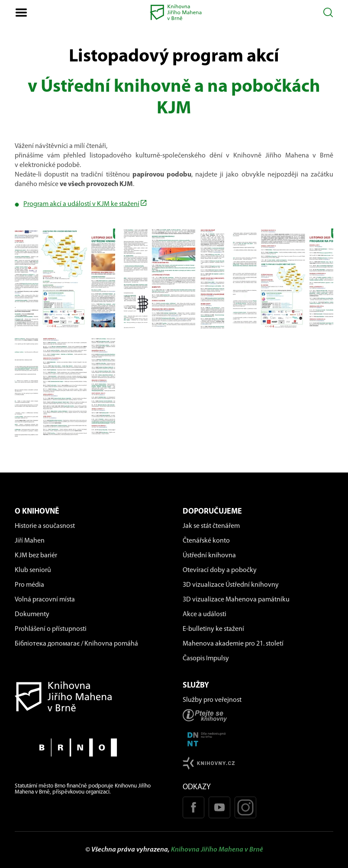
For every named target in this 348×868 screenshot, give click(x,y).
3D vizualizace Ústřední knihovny (231, 585)
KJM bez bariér (36, 556)
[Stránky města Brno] (90, 747)
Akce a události (205, 614)
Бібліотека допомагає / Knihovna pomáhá (76, 644)
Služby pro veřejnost (212, 700)
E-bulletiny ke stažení (213, 629)
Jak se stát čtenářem (211, 526)
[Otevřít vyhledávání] (328, 12)
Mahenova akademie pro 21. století (233, 644)
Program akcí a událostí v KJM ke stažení (81, 204)
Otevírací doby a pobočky (220, 570)
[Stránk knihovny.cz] (258, 763)
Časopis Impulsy (206, 659)
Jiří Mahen (30, 541)
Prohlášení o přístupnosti (51, 629)
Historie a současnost (45, 526)
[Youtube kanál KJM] (219, 807)
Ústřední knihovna (209, 556)
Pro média (29, 585)
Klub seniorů (33, 570)
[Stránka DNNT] (258, 739)
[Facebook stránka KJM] (193, 807)
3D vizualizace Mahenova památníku (236, 600)
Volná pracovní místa (45, 600)
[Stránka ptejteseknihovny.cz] (258, 715)
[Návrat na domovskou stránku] (90, 696)
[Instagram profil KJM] (245, 807)
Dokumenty (32, 614)
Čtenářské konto (206, 541)
